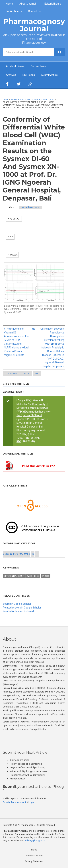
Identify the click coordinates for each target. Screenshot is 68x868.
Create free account (14, 802)
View (13, 207)
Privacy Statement (34, 861)
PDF (19, 441)
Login (31, 802)
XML (37, 374)
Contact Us (34, 11)
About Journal (28, 4)
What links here (30, 207)
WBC (29, 576)
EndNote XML (17, 554)
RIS (32, 554)
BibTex (27, 374)
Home (9, 4)
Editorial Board (53, 4)
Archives (11, 75)
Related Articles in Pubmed (18, 611)
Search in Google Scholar (17, 604)
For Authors (13, 11)
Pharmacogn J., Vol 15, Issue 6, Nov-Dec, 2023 (33, 99)
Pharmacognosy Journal (34, 25)
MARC (27, 554)
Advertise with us (34, 856)
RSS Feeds (29, 75)
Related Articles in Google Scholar (22, 608)
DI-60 (37, 576)
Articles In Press (15, 66)
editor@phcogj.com (35, 841)
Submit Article (50, 75)
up (33, 329)
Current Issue (38, 66)
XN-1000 (46, 576)
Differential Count (14, 576)
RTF (37, 554)
